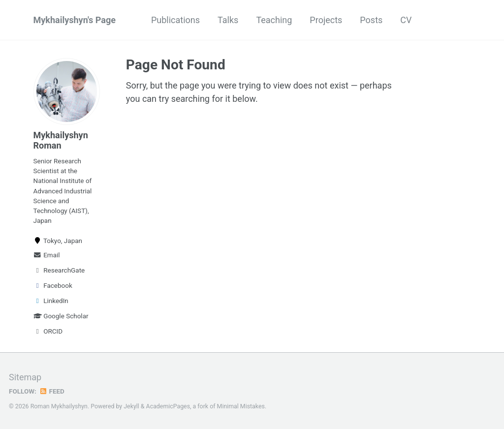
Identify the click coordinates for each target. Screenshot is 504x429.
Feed (52, 391)
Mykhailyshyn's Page (75, 20)
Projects (326, 20)
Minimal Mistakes (241, 406)
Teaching (274, 20)
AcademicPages (168, 406)
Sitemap (25, 377)
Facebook (53, 285)
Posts (371, 20)
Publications (175, 20)
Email (47, 255)
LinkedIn (51, 301)
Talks (228, 20)
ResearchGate (59, 270)
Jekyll (131, 406)
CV (406, 20)
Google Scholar (61, 316)
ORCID (48, 331)
